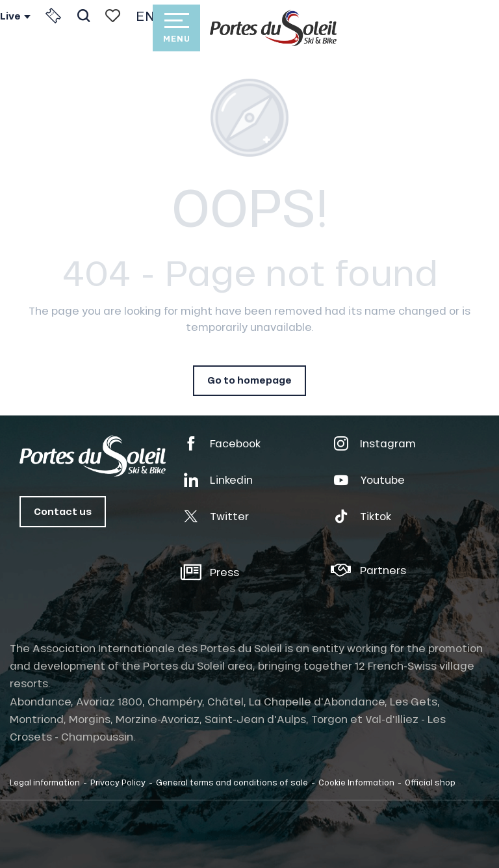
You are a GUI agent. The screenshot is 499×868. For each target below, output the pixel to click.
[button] (83, 16)
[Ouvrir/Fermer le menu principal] (176, 28)
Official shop (430, 782)
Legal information (45, 782)
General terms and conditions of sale (232, 782)
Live (10, 16)
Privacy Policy (118, 782)
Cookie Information (356, 782)
